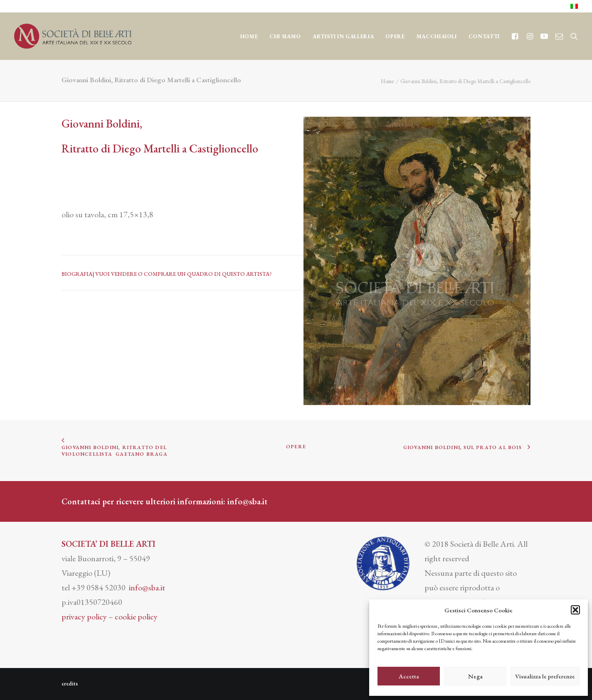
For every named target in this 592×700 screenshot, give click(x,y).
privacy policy (84, 616)
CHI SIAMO (285, 36)
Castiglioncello (224, 148)
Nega (475, 676)
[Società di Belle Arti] (73, 36)
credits (70, 684)
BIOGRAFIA (77, 274)
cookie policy (136, 616)
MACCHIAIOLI (437, 36)
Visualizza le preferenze (545, 676)
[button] (575, 610)
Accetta (409, 676)
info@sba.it (248, 501)
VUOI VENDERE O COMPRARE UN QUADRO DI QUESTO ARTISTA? (184, 274)
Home (249, 36)
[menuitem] (574, 6)
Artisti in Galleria (343, 36)
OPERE (395, 36)
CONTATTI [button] (484, 36)
